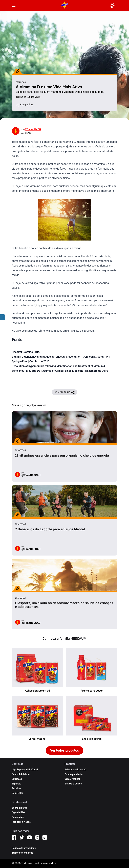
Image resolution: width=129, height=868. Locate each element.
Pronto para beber (74, 774)
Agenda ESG (18, 812)
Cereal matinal (72, 779)
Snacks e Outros (73, 784)
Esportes (16, 784)
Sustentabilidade (21, 774)
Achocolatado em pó (75, 770)
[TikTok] (45, 837)
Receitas (16, 788)
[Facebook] (14, 837)
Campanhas (18, 817)
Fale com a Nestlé (21, 822)
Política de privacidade (24, 848)
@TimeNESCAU (33, 129)
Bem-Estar (17, 793)
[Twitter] (22, 837)
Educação (17, 779)
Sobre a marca (19, 808)
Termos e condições (22, 853)
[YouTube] (29, 837)
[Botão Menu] (14, 5)
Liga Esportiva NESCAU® (25, 770)
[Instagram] (37, 837)
